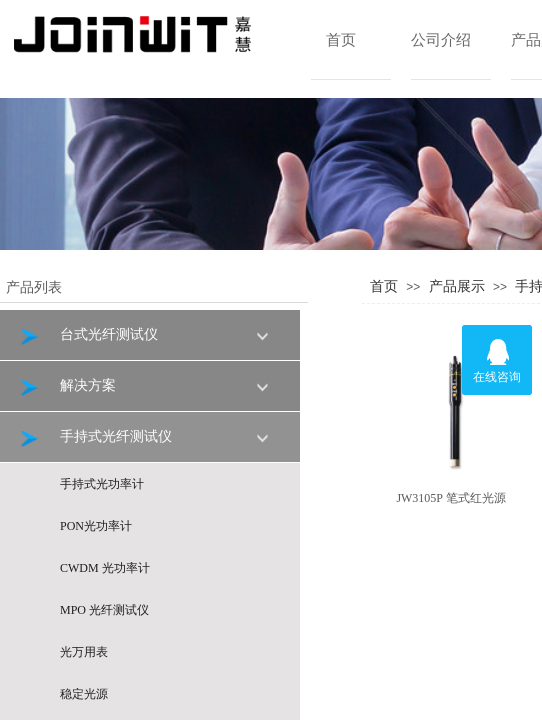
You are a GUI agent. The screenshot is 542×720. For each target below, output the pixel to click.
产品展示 (457, 286)
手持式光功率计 (102, 484)
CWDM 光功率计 (105, 568)
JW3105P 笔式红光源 (450, 498)
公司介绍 (441, 40)
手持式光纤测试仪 (94, 437)
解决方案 (66, 386)
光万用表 (84, 652)
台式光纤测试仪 (87, 335)
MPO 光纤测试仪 (104, 610)
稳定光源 (84, 694)
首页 (341, 40)
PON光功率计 (96, 526)
